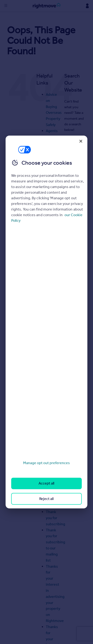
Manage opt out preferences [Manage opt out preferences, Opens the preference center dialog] (46, 463)
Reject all (46, 499)
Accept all (46, 483)
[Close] (81, 141)
